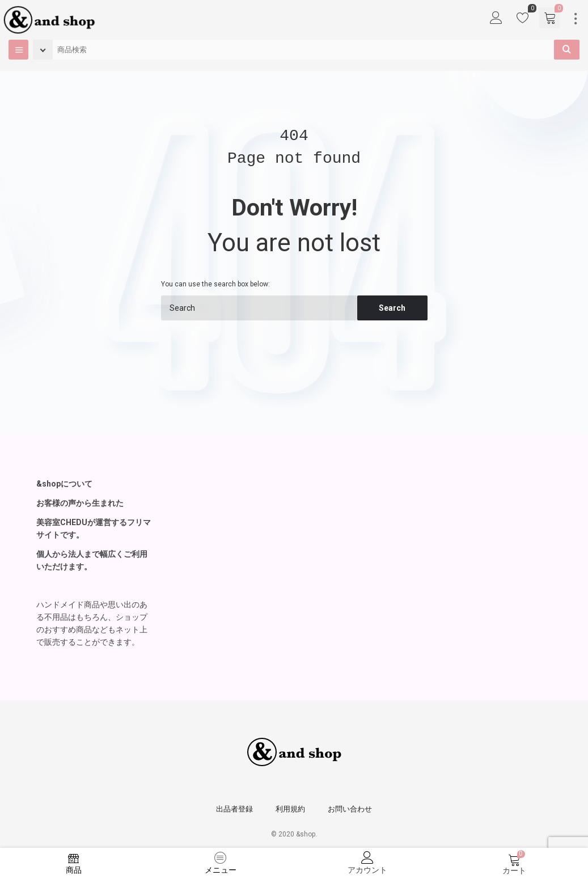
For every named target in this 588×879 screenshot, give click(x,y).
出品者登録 (234, 809)
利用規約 (290, 809)
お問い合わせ (350, 809)
